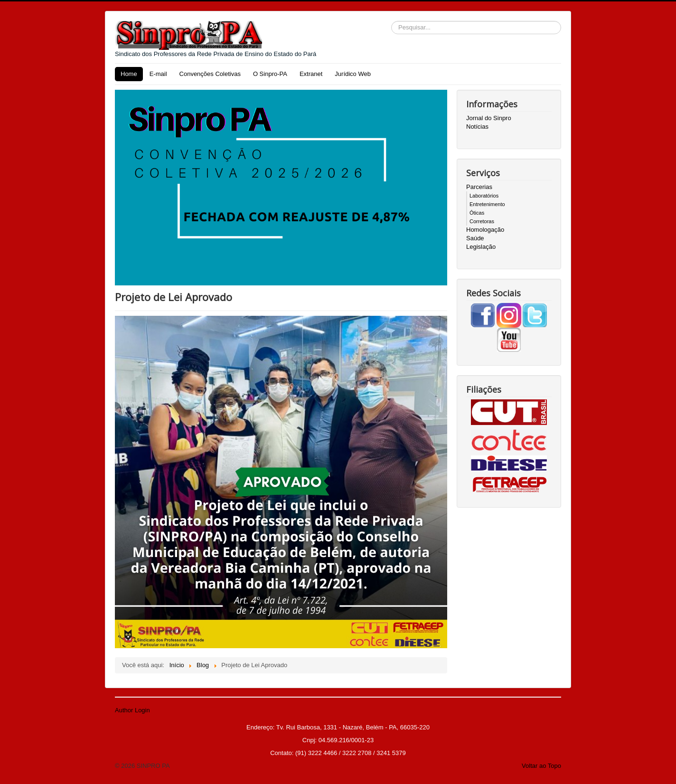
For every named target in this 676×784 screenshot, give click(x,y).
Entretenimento (487, 204)
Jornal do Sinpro (489, 118)
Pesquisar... (391, 21)
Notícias (477, 127)
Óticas (477, 213)
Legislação (481, 247)
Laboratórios (484, 196)
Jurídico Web (353, 74)
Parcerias (479, 187)
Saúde (475, 238)
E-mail (158, 74)
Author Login (132, 710)
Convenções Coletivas (210, 74)
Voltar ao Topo (541, 766)
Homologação (485, 230)
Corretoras (482, 221)
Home (129, 74)
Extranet (311, 74)
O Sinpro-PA (270, 74)
